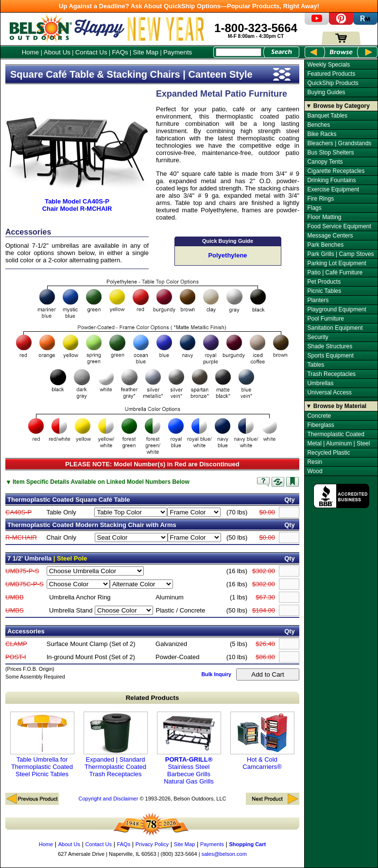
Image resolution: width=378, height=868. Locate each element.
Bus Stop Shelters (330, 153)
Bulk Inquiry (216, 674)
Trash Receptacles (331, 374)
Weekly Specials (328, 65)
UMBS (15, 610)
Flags (314, 208)
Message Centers (330, 236)
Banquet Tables (327, 116)
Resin (315, 462)
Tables (316, 365)
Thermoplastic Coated (335, 434)
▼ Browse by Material (336, 406)
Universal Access (329, 392)
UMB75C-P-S (25, 584)
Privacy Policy (152, 844)
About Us (57, 52)
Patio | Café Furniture (335, 272)
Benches (318, 125)
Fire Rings (320, 199)
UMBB (15, 597)
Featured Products (331, 74)
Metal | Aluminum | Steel (338, 443)
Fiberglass (320, 425)
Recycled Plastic (328, 453)
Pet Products (324, 282)
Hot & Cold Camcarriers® (262, 741)
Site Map (146, 52)
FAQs (120, 52)
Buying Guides (326, 92)
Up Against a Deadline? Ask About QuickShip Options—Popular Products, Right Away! (189, 6)
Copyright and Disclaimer (108, 799)
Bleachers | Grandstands (339, 143)
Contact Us (91, 52)
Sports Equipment (330, 356)
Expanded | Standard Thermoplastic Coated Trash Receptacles (116, 745)
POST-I (16, 657)
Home (31, 52)
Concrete (319, 416)
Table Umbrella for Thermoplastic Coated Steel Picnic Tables (42, 745)
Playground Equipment (336, 309)
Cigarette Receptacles (336, 171)
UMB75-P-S (22, 571)
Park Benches (325, 245)
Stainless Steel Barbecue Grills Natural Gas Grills (189, 748)
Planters (318, 300)
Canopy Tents (325, 162)
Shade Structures (330, 346)
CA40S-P (18, 512)
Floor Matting (324, 217)
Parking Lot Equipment (336, 263)
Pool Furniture (325, 319)
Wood (315, 471)
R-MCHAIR (21, 537)
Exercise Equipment (333, 189)
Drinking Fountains (331, 180)
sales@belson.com (224, 854)
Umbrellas (320, 383)
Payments (178, 52)
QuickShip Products (333, 83)
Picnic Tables (324, 291)
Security (318, 337)
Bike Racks (322, 134)
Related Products (153, 698)
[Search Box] (239, 52)
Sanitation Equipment (335, 328)
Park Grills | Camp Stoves (340, 254)
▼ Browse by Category (338, 106)
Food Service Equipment (339, 226)
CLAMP (16, 644)
